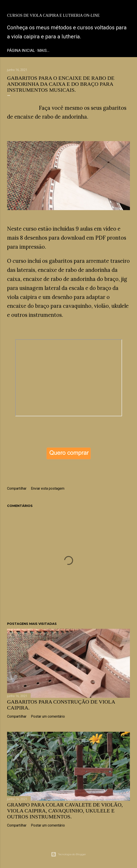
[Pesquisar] (127, 7)
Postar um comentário (48, 716)
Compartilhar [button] (17, 488)
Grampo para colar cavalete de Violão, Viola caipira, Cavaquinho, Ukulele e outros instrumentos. (65, 811)
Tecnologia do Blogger (68, 854)
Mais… (43, 50)
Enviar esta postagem (48, 488)
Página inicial (21, 50)
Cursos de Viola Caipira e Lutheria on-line (53, 15)
